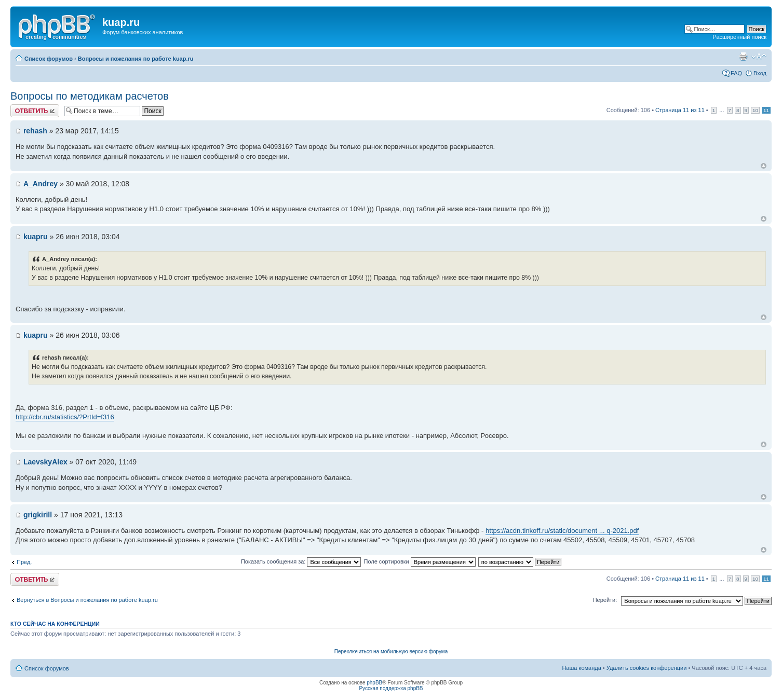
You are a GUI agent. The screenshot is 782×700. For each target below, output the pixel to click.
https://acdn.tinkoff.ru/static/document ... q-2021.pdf (562, 531)
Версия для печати (743, 57)
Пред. (24, 562)
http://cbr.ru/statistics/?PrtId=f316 (65, 417)
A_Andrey (41, 184)
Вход (760, 73)
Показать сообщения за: (301, 561)
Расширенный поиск (739, 37)
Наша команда (581, 668)
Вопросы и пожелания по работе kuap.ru (136, 59)
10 (755, 110)
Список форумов (49, 59)
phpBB (374, 683)
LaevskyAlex (45, 462)
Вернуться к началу (764, 166)
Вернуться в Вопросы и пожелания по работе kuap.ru (87, 600)
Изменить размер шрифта (759, 57)
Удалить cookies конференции (647, 668)
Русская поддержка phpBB (391, 688)
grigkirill (38, 515)
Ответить (35, 111)
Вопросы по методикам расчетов (90, 96)
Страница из (680, 110)
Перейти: (605, 600)
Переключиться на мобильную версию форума (391, 651)
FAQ (736, 73)
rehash (35, 131)
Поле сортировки (419, 561)
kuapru (36, 237)
